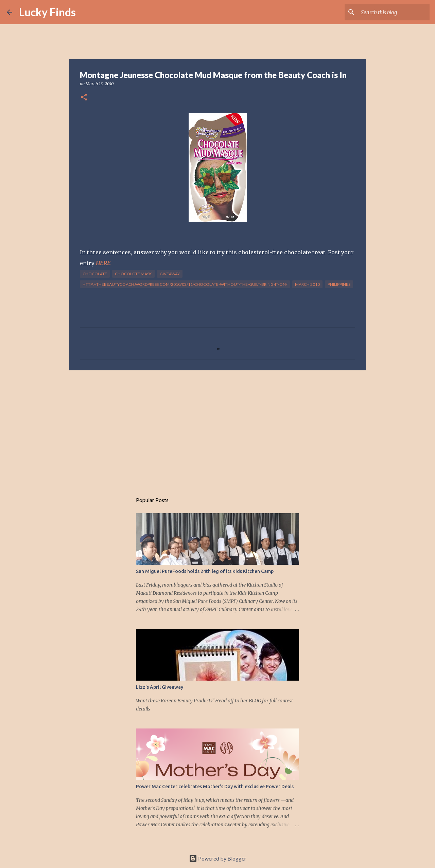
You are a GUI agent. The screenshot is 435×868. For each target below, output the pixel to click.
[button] (84, 98)
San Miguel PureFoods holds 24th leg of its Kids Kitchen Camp (205, 571)
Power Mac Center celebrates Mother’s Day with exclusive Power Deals (215, 787)
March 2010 (307, 284)
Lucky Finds (47, 12)
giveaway (170, 274)
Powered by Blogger (218, 858)
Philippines (339, 284)
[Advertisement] (217, 428)
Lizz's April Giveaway (160, 687)
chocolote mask (133, 274)
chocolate (95, 274)
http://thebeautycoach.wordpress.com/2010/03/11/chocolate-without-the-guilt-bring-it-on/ (185, 284)
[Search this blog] (394, 12)
